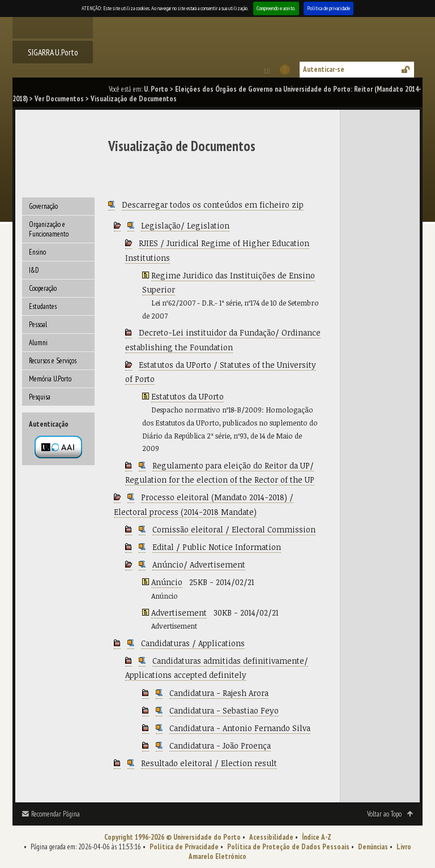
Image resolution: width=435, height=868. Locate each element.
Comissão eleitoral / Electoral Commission (234, 529)
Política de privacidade (329, 8)
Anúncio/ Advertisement (199, 564)
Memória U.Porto (50, 379)
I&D (34, 270)
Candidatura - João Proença (220, 745)
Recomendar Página (56, 814)
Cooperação (43, 288)
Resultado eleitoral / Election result (209, 763)
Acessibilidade (271, 837)
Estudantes (43, 306)
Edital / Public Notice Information (217, 547)
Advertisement (179, 613)
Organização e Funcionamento (49, 229)
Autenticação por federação (58, 447)
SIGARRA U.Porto (53, 52)
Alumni (38, 343)
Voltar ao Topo (384, 814)
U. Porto (156, 89)
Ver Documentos (59, 99)
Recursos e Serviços (53, 361)
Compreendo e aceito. (276, 8)
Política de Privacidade (184, 847)
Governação (43, 206)
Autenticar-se (324, 69)
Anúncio (167, 582)
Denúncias (373, 847)
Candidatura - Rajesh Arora (219, 693)
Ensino (37, 252)
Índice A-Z (317, 837)
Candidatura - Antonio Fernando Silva (240, 728)
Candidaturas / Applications (193, 643)
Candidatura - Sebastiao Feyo (224, 710)
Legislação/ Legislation (185, 225)
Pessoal (38, 325)
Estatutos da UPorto (187, 396)
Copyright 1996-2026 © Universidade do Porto (172, 837)
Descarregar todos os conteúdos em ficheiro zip (213, 205)
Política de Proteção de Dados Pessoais (288, 847)
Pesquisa (40, 397)
